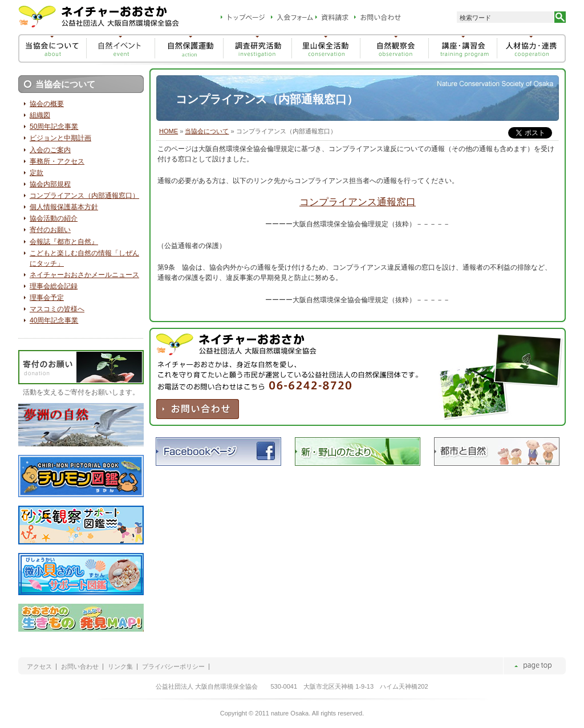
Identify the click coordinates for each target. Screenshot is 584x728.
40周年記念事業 (54, 320)
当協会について (207, 131)
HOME (169, 131)
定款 (36, 173)
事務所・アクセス (57, 161)
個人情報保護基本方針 (64, 207)
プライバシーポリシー (173, 667)
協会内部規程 (50, 184)
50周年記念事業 (54, 127)
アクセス (39, 667)
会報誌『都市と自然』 (64, 242)
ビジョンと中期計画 (60, 138)
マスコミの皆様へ (57, 309)
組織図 (40, 115)
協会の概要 (47, 104)
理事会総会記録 (54, 286)
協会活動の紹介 (54, 218)
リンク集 (120, 667)
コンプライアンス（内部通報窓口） (84, 196)
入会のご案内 (50, 150)
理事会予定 (47, 298)
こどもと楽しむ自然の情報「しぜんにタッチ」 (84, 258)
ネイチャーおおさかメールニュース (84, 275)
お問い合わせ (80, 667)
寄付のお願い (50, 230)
